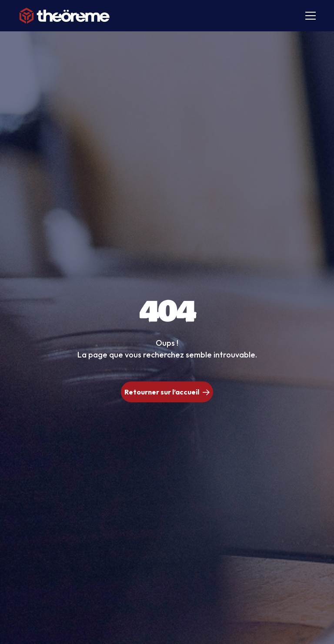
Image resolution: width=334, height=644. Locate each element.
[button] (309, 16)
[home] (65, 16)
